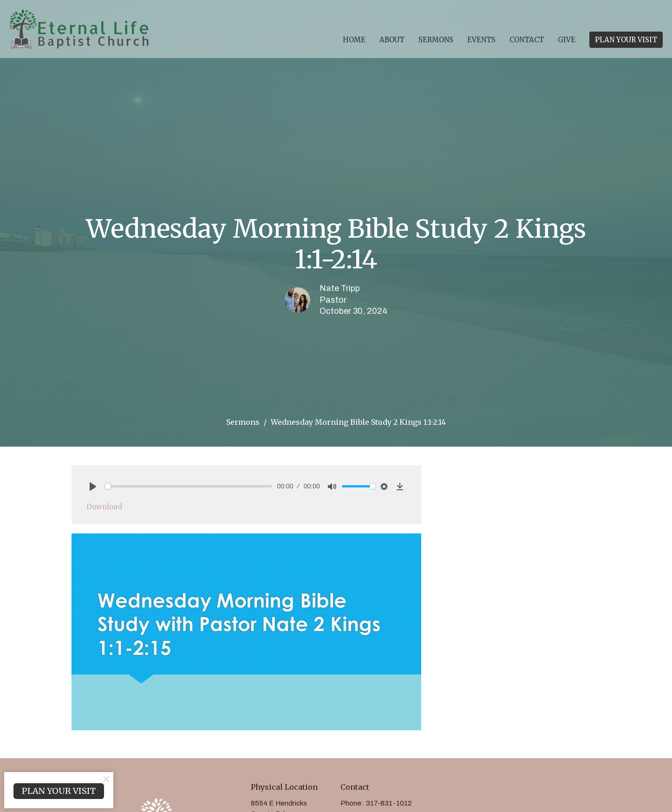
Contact (527, 40)
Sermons (436, 40)
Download (104, 507)
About (392, 40)
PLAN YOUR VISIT (626, 40)
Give (567, 40)
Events (481, 40)
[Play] (93, 487)
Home (354, 40)
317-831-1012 (389, 803)
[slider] (189, 486)
